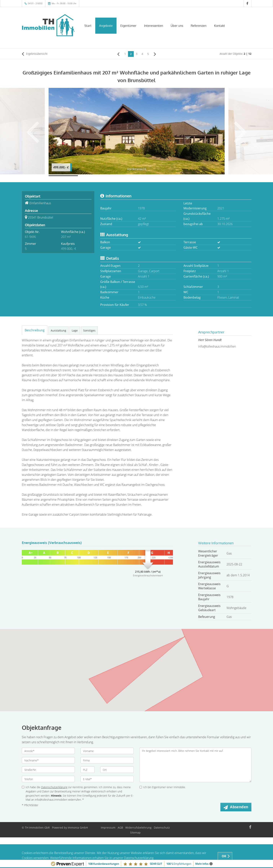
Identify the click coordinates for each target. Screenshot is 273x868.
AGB (120, 828)
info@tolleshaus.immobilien (217, 346)
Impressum (108, 828)
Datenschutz (162, 828)
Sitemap (135, 832)
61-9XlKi (30, 237)
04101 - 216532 (35, 3)
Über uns (177, 26)
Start (88, 26)
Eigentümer (128, 26)
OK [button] (224, 856)
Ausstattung (58, 330)
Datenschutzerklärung (54, 787)
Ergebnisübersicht (35, 54)
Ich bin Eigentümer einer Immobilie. (163, 787)
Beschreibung (35, 330)
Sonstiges (89, 330)
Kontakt (220, 26)
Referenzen (199, 26)
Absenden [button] (239, 807)
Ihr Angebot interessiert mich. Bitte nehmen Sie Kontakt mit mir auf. (195, 765)
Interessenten (154, 26)
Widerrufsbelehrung (138, 828)
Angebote (106, 26)
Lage (75, 330)
